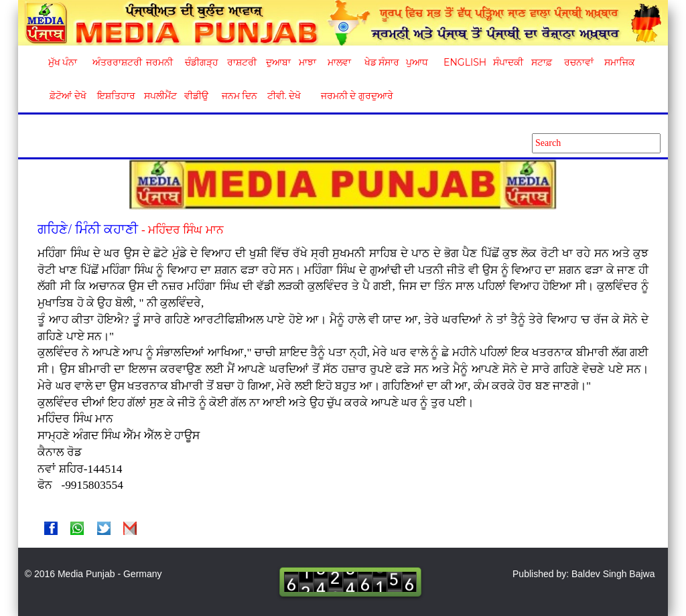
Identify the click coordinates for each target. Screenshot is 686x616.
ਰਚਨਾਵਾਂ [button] (579, 62)
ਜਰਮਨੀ (159, 62)
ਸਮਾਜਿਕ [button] (620, 62)
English (463, 62)
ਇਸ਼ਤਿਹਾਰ (115, 96)
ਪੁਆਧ (417, 62)
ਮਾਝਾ (307, 62)
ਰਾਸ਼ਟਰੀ (242, 62)
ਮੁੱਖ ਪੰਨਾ (63, 62)
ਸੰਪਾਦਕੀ (508, 62)
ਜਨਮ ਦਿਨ (239, 96)
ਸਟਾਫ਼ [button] (542, 62)
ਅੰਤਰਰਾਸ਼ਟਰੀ (115, 62)
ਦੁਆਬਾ (278, 62)
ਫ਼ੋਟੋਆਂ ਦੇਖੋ (67, 96)
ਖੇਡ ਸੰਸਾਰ (382, 62)
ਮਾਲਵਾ (339, 62)
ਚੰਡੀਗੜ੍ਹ (201, 62)
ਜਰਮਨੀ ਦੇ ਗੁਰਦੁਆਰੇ (352, 96)
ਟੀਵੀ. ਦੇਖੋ (284, 96)
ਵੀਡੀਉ (196, 96)
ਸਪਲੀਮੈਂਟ (160, 96)
